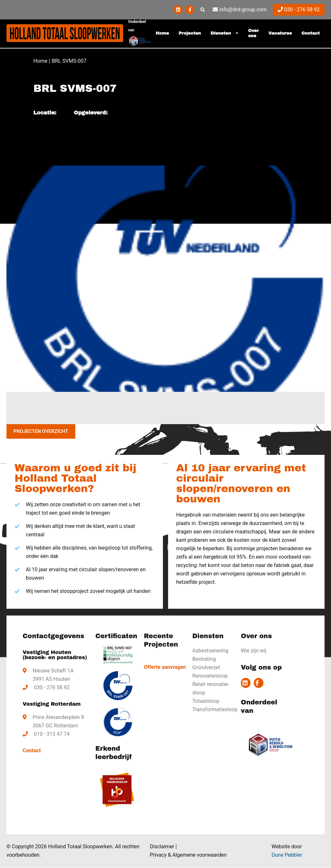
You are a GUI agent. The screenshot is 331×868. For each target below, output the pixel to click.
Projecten (190, 33)
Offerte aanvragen (165, 667)
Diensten (221, 33)
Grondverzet (206, 668)
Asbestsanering (210, 651)
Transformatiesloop (214, 710)
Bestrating (204, 659)
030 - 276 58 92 (299, 10)
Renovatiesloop (210, 676)
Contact (311, 33)
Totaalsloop (206, 701)
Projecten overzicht (40, 432)
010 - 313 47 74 (52, 734)
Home (162, 33)
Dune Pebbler (287, 855)
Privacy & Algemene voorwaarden (188, 855)
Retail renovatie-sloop (211, 689)
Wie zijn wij (254, 651)
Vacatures (280, 33)
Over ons (253, 33)
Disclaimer (162, 847)
